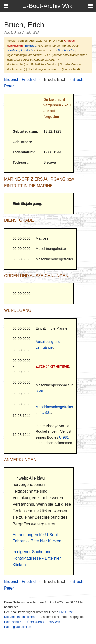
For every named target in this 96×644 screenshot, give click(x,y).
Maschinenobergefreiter (54, 407)
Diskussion (15, 45)
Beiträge (31, 45)
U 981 (46, 413)
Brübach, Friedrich (20, 50)
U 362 (40, 391)
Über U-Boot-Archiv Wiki (44, 622)
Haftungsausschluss (18, 627)
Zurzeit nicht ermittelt (52, 366)
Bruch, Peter (66, 50)
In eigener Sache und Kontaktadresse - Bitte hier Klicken (37, 558)
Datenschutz (13, 622)
